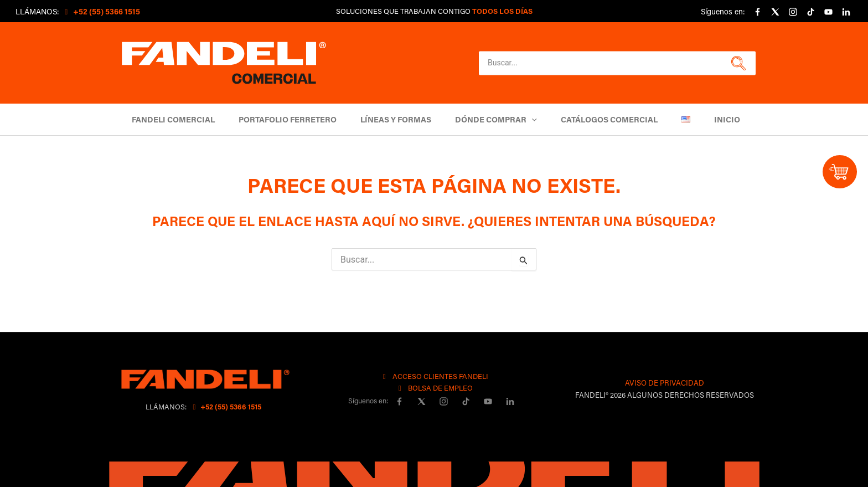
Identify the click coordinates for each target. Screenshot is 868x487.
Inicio (727, 119)
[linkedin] (846, 12)
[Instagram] (793, 12)
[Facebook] (757, 12)
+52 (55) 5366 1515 (226, 406)
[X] (775, 12)
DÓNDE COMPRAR (496, 119)
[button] (737, 63)
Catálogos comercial (609, 119)
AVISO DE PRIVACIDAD (665, 383)
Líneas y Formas (396, 119)
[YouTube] (828, 12)
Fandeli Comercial (173, 119)
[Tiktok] (810, 12)
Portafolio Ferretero (288, 119)
